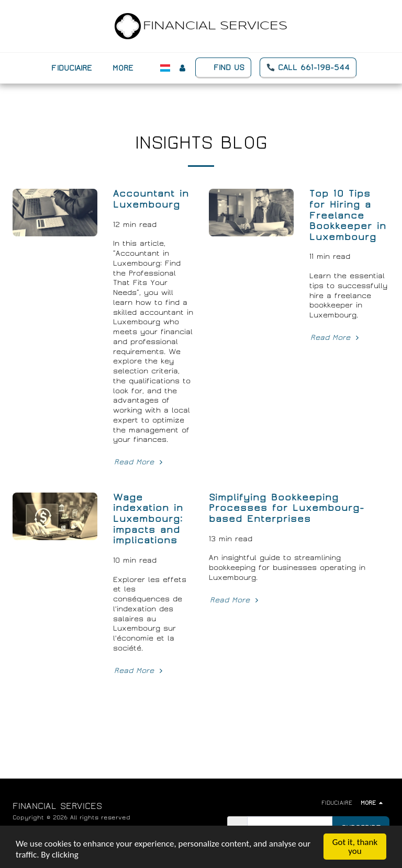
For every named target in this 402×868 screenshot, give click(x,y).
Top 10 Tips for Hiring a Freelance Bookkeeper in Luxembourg (348, 215)
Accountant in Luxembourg (151, 199)
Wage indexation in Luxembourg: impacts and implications (148, 519)
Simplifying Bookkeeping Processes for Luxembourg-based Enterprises (287, 508)
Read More (139, 462)
